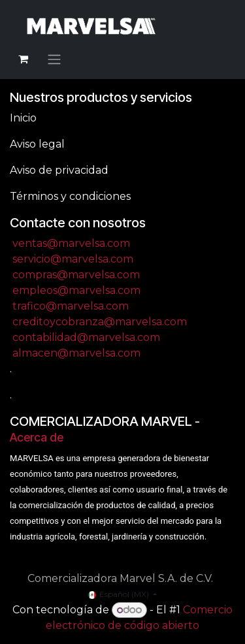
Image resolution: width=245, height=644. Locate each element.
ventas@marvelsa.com (71, 243)
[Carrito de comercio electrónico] (23, 59)
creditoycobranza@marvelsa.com (100, 322)
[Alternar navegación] (54, 59)
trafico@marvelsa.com (71, 306)
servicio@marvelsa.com (73, 259)
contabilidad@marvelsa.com (86, 337)
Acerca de (37, 437)
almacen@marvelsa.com (76, 353)
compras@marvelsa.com (76, 275)
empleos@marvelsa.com (76, 290)
